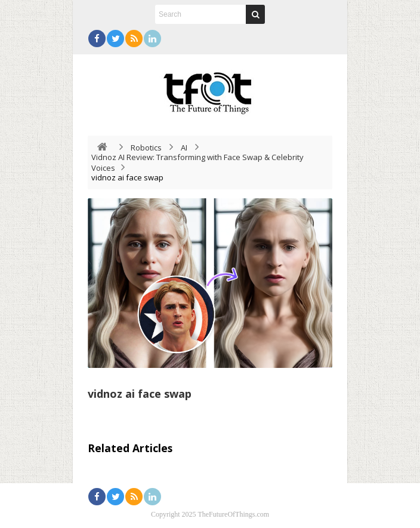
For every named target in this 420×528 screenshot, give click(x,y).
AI (184, 148)
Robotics (146, 148)
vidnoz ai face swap (140, 394)
